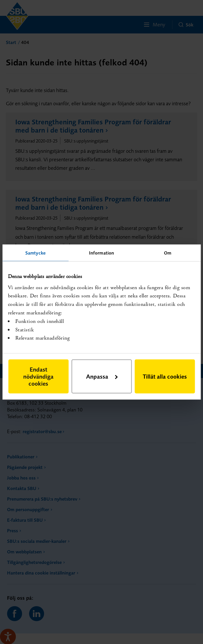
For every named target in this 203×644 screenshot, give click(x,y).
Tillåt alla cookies (165, 376)
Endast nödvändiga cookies (38, 376)
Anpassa (102, 376)
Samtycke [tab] (35, 253)
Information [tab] (101, 253)
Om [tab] (168, 253)
